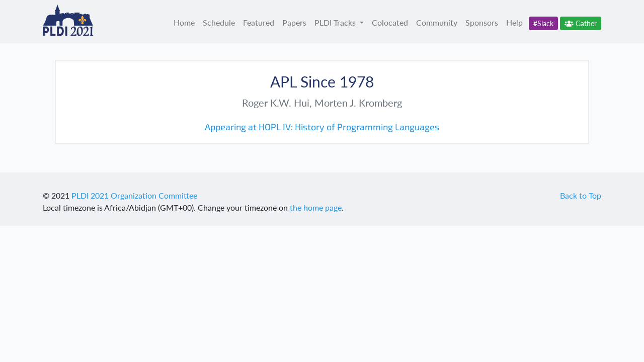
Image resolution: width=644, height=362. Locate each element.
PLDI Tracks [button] (336, 22)
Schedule (219, 22)
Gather (581, 23)
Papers (294, 22)
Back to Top (581, 195)
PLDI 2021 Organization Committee (134, 195)
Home (184, 22)
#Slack (543, 23)
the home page (316, 207)
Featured (259, 22)
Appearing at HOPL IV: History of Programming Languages (322, 127)
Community (437, 22)
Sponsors (482, 22)
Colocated (390, 22)
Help (514, 22)
